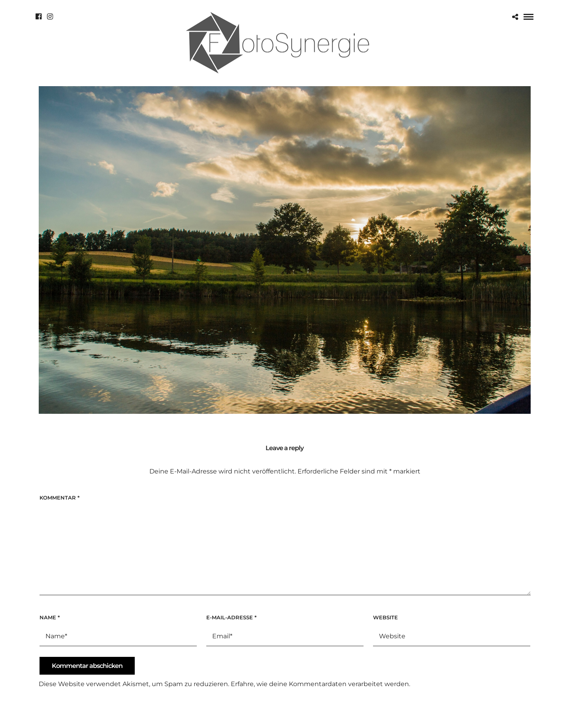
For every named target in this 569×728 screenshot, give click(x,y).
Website (385, 617)
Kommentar (59, 498)
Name (50, 617)
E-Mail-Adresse (231, 617)
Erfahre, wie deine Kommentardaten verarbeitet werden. (320, 684)
